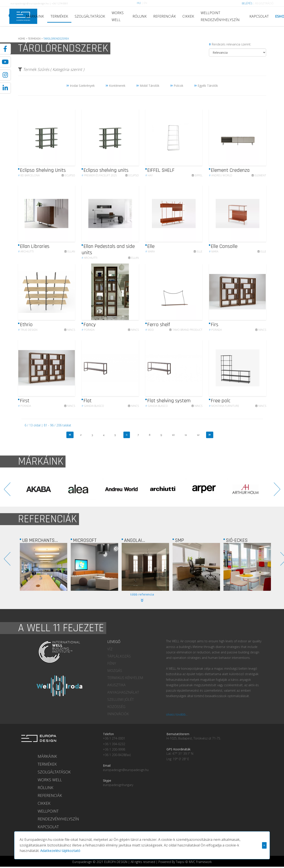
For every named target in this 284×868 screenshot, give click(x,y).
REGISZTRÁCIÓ (264, 3)
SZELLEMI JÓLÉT (121, 699)
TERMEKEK (34, 39)
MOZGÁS (115, 671)
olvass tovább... (177, 714)
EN (145, 3)
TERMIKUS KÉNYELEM (125, 678)
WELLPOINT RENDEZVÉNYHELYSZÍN (220, 16)
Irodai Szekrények (81, 86)
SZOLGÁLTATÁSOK (90, 16)
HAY (149, 175)
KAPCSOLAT (259, 16)
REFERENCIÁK (165, 16)
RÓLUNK (140, 16)
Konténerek (115, 86)
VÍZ (110, 649)
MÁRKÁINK (35, 16)
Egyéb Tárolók (206, 86)
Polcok (177, 86)
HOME (22, 39)
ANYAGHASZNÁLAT (123, 692)
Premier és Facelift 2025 (99, 175)
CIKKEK (188, 16)
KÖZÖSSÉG (116, 707)
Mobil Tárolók (148, 86)
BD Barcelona (29, 175)
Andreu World (221, 175)
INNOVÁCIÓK (118, 714)
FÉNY (112, 663)
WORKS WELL (118, 16)
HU (139, 3)
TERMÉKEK (59, 16)
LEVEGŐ (114, 642)
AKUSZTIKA (116, 685)
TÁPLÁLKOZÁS (119, 656)
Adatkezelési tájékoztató (39, 845)
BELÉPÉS (247, 3)
